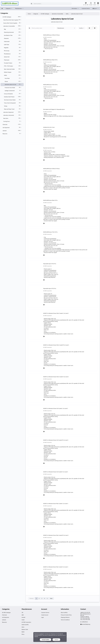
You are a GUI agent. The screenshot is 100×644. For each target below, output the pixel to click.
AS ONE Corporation (26, 622)
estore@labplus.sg (86, 624)
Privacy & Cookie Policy (66, 615)
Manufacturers (18, 8)
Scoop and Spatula (13, 94)
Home (29, 14)
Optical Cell (13, 57)
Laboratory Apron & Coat (13, 84)
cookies (41, 634)
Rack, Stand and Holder (13, 69)
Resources (12, 134)
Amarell (23, 617)
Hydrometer (13, 41)
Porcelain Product (13, 63)
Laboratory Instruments (12, 115)
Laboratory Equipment (12, 112)
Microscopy (13, 51)
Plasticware (13, 60)
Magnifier (13, 48)
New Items (12, 118)
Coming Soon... (12, 121)
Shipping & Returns (65, 617)
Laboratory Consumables (12, 26)
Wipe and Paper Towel (13, 109)
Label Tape (13, 45)
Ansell (23, 620)
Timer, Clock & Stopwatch (13, 103)
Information (74, 8)
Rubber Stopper (13, 72)
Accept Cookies (45, 640)
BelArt (23, 632)
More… (23, 634)
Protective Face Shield (13, 88)
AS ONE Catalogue (12, 17)
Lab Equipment (12, 128)
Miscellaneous (13, 54)
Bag (13, 29)
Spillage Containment (13, 91)
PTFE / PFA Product (13, 66)
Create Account (45, 615)
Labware (12, 131)
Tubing (13, 106)
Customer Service (86, 8)
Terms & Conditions (65, 620)
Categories (8, 8)
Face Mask (13, 78)
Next (51, 598)
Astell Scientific (25, 625)
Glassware (13, 38)
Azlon (23, 627)
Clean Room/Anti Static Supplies (12, 20)
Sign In (95, 8)
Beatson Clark (25, 629)
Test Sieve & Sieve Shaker (13, 100)
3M (22, 613)
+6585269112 (85, 622)
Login (42, 617)
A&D (23, 615)
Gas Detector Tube (13, 35)
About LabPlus (64, 613)
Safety (13, 75)
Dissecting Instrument (13, 32)
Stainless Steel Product (13, 97)
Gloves (13, 81)
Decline (56, 640)
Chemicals (12, 124)
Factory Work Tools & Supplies (12, 23)
